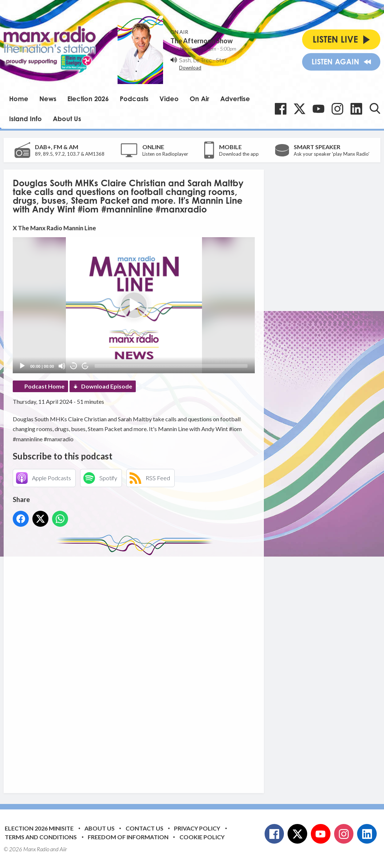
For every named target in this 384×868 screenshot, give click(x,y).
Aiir (63, 849)
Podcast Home (44, 386)
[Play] (22, 366)
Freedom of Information (128, 837)
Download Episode (107, 386)
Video (169, 99)
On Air (199, 99)
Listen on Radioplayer (165, 154)
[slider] (171, 366)
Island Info (25, 119)
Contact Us (145, 828)
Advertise (235, 99)
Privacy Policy (197, 828)
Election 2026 (88, 99)
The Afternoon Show (201, 41)
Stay (221, 60)
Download (190, 68)
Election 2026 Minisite (39, 828)
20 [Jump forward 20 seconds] (85, 366)
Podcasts (134, 99)
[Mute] (62, 366)
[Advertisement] (149, 669)
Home (19, 99)
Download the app (239, 154)
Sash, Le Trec (195, 60)
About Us (67, 119)
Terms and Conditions (41, 837)
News (48, 99)
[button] (134, 305)
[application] (134, 305)
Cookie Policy (202, 837)
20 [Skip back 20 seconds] (74, 366)
